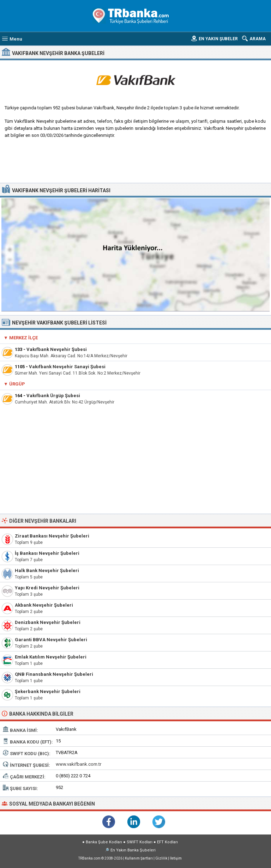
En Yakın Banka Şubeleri (133, 850)
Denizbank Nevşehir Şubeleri (48, 622)
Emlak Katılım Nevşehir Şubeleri (51, 657)
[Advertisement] (136, 163)
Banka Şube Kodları (104, 842)
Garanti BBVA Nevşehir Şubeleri (51, 640)
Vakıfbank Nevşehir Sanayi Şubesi (67, 367)
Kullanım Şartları (139, 858)
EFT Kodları (167, 842)
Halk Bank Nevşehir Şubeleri (47, 570)
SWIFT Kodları (140, 842)
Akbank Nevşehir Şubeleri (44, 605)
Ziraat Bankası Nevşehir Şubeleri (52, 536)
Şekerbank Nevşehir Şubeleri (48, 691)
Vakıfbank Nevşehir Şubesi (57, 349)
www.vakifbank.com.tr (79, 764)
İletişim (176, 858)
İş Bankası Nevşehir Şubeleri (47, 553)
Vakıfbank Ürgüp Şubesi (53, 396)
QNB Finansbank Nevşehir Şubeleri (54, 674)
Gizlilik (161, 858)
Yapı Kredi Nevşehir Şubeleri (47, 588)
